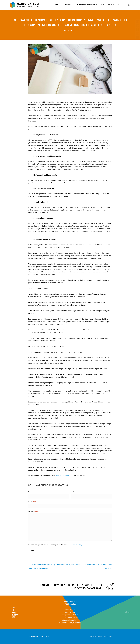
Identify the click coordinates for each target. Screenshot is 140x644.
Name (30, 492)
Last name (74, 492)
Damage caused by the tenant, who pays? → (98, 565)
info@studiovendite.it (70, 620)
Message (34, 511)
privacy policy (77, 545)
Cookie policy (33, 636)
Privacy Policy (44, 636)
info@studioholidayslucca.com (70, 623)
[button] (65, 5)
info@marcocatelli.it (64, 475)
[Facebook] (126, 5)
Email (33, 502)
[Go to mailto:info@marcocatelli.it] (70, 587)
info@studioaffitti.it (70, 617)
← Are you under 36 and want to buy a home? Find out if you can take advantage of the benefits (54, 565)
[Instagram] (129, 5)
